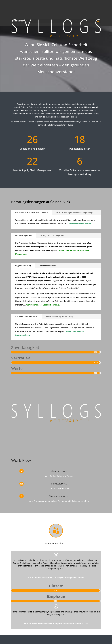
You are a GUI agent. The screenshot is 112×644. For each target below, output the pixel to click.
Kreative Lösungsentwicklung (59, 316)
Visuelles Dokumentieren (27, 316)
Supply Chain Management (52, 235)
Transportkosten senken (80, 224)
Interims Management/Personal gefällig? (74, 212)
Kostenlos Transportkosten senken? (32, 212)
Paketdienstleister (47, 266)
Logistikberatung (23, 266)
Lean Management (24, 235)
